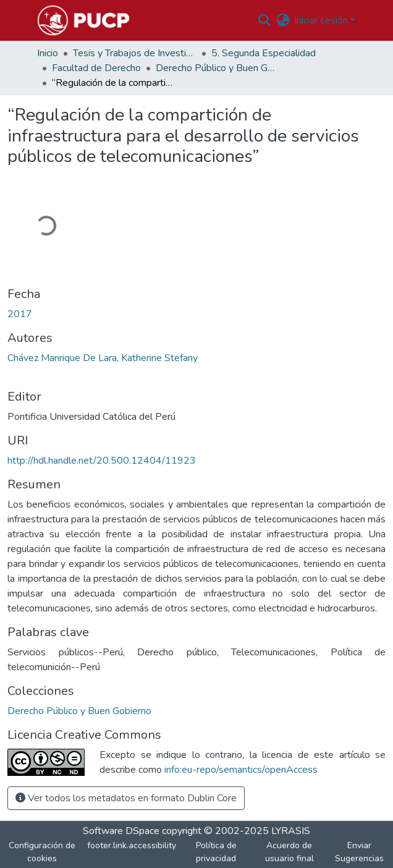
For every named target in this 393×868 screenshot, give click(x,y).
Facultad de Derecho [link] (96, 68)
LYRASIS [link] (291, 831)
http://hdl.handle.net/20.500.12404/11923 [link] (102, 461)
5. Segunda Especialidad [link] (264, 53)
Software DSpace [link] (121, 831)
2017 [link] (20, 314)
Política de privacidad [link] (216, 852)
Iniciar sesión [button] (322, 20)
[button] (83, 20)
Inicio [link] (48, 53)
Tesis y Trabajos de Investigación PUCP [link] (135, 53)
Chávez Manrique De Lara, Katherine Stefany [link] (103, 358)
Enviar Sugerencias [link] (359, 852)
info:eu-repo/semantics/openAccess (241, 770)
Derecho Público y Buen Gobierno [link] (218, 68)
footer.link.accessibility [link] (132, 845)
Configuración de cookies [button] (42, 852)
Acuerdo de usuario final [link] (289, 852)
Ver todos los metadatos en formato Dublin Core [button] (126, 798)
